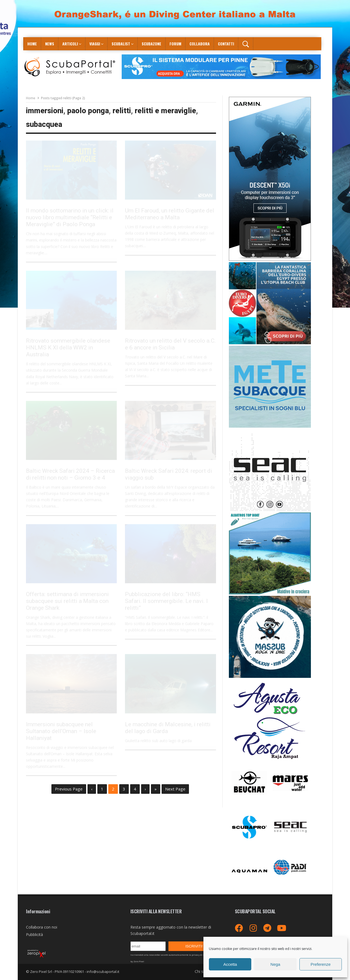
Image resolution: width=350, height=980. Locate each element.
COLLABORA (200, 44)
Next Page (175, 789)
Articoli (70, 44)
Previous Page (69, 789)
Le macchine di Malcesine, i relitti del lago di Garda (168, 728)
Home (32, 44)
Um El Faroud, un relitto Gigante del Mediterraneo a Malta (170, 214)
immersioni (45, 111)
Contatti (226, 44)
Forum (175, 44)
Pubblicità (34, 934)
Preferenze (321, 964)
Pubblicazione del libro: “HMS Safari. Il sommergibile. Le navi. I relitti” (166, 601)
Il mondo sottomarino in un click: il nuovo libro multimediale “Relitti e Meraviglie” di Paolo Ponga (70, 217)
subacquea (44, 124)
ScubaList (121, 44)
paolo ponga (88, 111)
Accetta (230, 964)
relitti (122, 111)
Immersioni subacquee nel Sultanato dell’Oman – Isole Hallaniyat (61, 731)
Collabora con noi (42, 927)
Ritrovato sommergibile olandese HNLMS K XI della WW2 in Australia (68, 348)
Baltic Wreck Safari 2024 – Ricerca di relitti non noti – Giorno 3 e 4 (70, 474)
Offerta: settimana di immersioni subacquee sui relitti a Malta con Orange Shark (67, 601)
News (50, 44)
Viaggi (95, 44)
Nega (275, 964)
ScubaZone (151, 44)
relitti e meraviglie (165, 111)
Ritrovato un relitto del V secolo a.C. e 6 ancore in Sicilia (170, 344)
